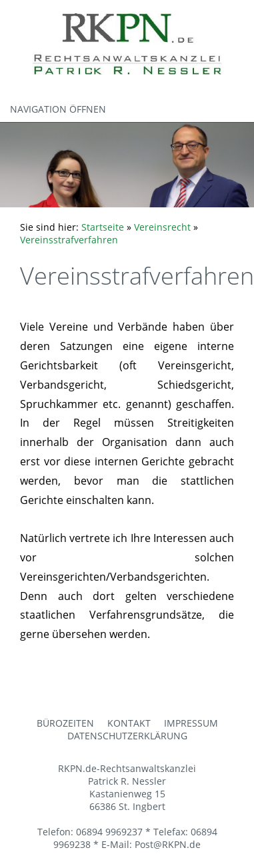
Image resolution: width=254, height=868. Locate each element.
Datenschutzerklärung (127, 736)
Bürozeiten (65, 723)
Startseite (103, 227)
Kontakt (129, 723)
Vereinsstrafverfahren (69, 240)
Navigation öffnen (58, 109)
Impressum (191, 723)
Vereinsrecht (162, 227)
